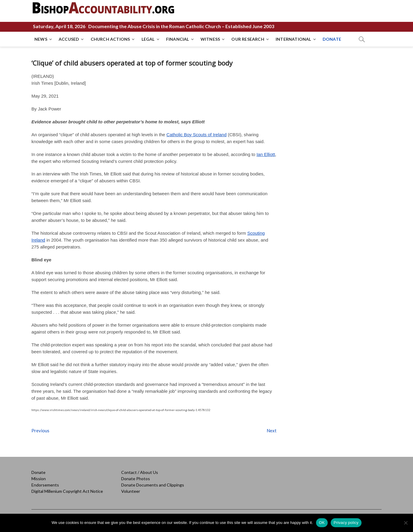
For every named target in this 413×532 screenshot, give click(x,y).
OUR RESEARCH (248, 39)
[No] (406, 523)
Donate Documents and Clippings (153, 485)
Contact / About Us (140, 472)
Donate (38, 472)
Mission (39, 479)
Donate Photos (136, 479)
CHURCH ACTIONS (110, 39)
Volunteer (131, 491)
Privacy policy (346, 523)
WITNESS (210, 39)
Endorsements (45, 485)
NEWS (41, 39)
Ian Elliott (266, 154)
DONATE (332, 39)
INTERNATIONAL (293, 39)
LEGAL (148, 39)
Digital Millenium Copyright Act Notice (67, 491)
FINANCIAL (178, 39)
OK (322, 523)
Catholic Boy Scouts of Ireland (196, 135)
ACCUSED (69, 39)
